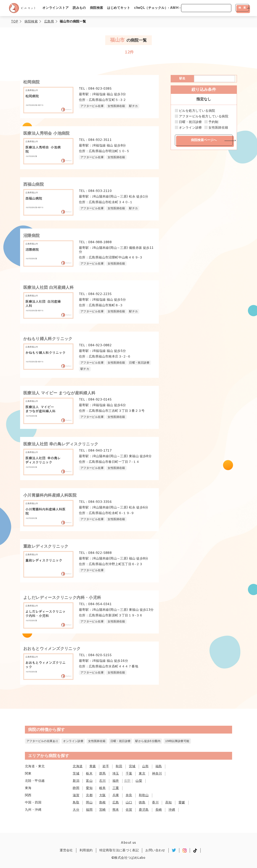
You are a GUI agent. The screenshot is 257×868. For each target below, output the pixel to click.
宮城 (132, 766)
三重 (116, 788)
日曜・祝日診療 (190, 122)
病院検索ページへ (204, 140)
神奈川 (157, 774)
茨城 (76, 774)
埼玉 (116, 774)
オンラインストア (56, 8)
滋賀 (76, 795)
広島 (116, 803)
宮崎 (102, 810)
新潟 (76, 781)
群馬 (102, 774)
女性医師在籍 (218, 128)
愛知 (89, 788)
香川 (155, 803)
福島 (159, 766)
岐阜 (102, 788)
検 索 (242, 8)
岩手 (106, 766)
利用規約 (86, 850)
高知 (169, 803)
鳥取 (76, 803)
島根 (102, 803)
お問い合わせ (155, 850)
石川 (102, 781)
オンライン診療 (190, 128)
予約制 (213, 122)
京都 (89, 795)
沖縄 (172, 810)
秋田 (119, 766)
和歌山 (144, 795)
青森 (93, 766)
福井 (116, 781)
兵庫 (116, 795)
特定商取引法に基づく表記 (119, 850)
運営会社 (66, 850)
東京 (142, 774)
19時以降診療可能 (177, 741)
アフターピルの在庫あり (42, 741)
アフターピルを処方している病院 (204, 117)
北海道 (78, 766)
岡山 (89, 803)
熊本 (116, 810)
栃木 (89, 774)
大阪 (102, 795)
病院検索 (97, 8)
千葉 (129, 774)
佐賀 (129, 810)
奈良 (129, 795)
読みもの (79, 8)
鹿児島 (144, 810)
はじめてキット (119, 8)
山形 (145, 766)
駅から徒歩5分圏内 (148, 741)
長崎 (159, 810)
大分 (76, 810)
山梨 (139, 781)
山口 (129, 803)
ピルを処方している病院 (197, 111)
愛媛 (182, 803)
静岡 (76, 788)
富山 (89, 781)
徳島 (142, 803)
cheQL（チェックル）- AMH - (157, 8)
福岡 (89, 810)
